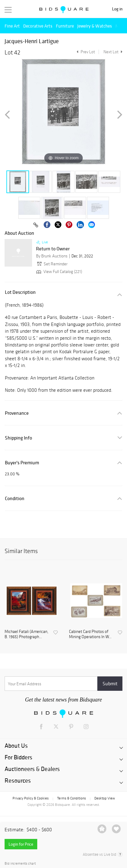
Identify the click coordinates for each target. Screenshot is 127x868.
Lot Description (20, 292)
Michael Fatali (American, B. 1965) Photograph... (26, 634)
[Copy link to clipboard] (36, 225)
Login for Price (21, 844)
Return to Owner (53, 249)
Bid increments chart (20, 864)
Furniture (65, 26)
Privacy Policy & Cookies (31, 798)
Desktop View (105, 798)
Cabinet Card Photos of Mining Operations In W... (90, 634)
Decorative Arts (38, 26)
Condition (15, 498)
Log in (117, 9)
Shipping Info (18, 438)
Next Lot (113, 52)
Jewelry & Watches (95, 26)
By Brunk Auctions (52, 256)
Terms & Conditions (71, 798)
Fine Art (12, 26)
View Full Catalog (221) (59, 272)
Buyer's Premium (22, 463)
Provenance (17, 413)
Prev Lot (85, 52)
